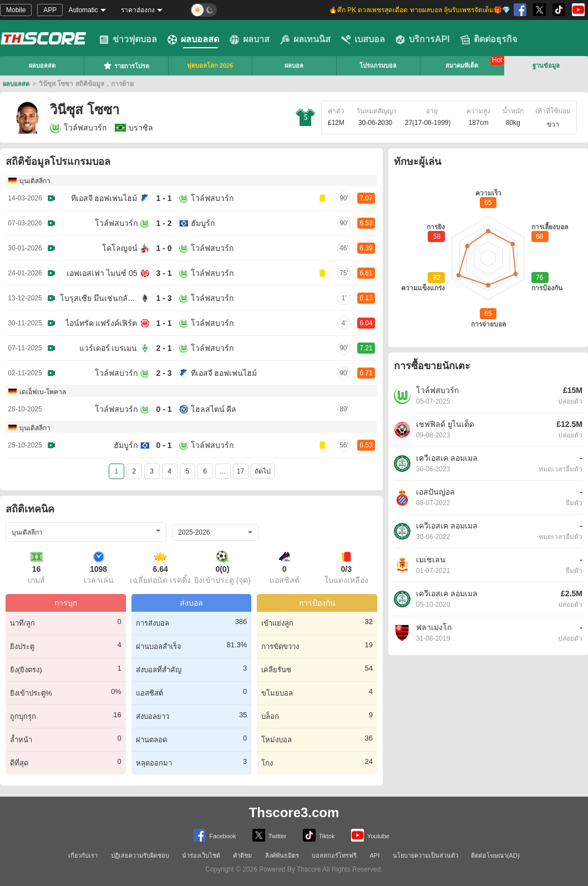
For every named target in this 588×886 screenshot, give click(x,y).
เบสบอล (363, 39)
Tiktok (319, 835)
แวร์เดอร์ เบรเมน (108, 348)
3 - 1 (164, 273)
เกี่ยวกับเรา (83, 855)
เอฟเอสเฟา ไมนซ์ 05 (102, 273)
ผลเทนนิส (305, 39)
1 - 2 (164, 223)
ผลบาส (250, 39)
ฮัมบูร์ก (203, 223)
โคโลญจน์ (120, 248)
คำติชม (242, 855)
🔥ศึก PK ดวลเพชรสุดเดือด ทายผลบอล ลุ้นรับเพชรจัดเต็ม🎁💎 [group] (420, 10)
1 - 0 (164, 248)
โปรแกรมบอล (378, 66)
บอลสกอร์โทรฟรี (334, 855)
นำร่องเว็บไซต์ (201, 855)
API (375, 855)
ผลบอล (294, 66)
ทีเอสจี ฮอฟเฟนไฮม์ (104, 198)
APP (50, 10)
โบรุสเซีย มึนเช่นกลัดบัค (99, 298)
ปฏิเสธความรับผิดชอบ (140, 855)
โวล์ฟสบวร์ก (78, 128)
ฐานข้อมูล (546, 66)
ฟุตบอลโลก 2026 (210, 66)
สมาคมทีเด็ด (462, 66)
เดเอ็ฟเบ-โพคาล (43, 392)
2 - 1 (164, 348)
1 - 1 (164, 198)
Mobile (16, 10)
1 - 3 (164, 298)
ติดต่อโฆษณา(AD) (495, 855)
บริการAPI (423, 39)
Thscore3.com (294, 812)
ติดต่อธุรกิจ (489, 39)
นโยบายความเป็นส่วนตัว (425, 855)
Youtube (370, 835)
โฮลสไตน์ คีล (214, 409)
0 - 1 (164, 409)
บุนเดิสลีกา (35, 181)
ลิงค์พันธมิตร (282, 855)
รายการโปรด (126, 66)
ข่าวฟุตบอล (128, 39)
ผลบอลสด (193, 39)
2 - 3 (164, 373)
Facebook (214, 835)
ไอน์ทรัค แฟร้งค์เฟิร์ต (102, 323)
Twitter (269, 835)
